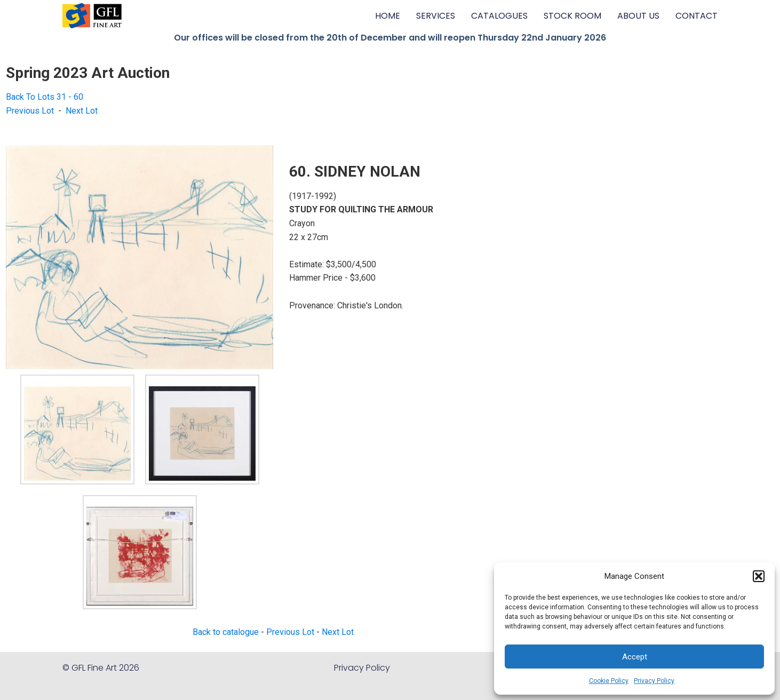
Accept (635, 657)
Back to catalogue (226, 632)
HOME (388, 16)
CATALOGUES (499, 16)
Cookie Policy (609, 681)
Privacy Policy (654, 681)
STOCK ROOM (572, 16)
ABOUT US (638, 16)
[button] (759, 576)
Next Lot (82, 111)
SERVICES (436, 16)
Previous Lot (30, 111)
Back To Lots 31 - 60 (45, 97)
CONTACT (697, 16)
